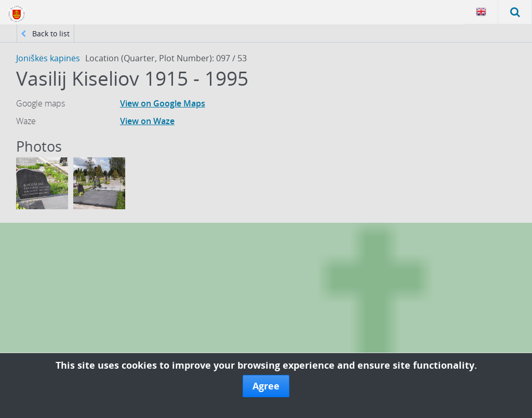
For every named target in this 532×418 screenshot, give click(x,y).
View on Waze (147, 121)
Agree (266, 386)
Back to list (45, 33)
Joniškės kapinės (48, 58)
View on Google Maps (163, 103)
